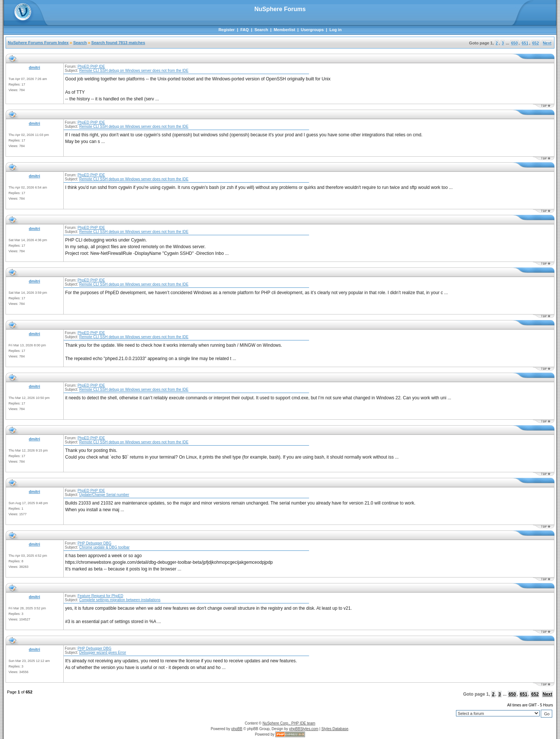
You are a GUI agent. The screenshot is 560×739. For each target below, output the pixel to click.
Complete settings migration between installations (120, 600)
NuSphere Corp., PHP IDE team (289, 723)
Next (547, 43)
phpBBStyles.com (304, 729)
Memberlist (284, 30)
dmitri (35, 67)
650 (514, 43)
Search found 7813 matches (118, 43)
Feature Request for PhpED (100, 596)
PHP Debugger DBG (94, 543)
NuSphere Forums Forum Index (38, 43)
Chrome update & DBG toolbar (104, 547)
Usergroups (312, 30)
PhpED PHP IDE (91, 66)
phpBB (237, 729)
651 (525, 43)
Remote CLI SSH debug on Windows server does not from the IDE (134, 71)
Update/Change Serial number (104, 495)
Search (261, 30)
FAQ (244, 30)
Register (227, 30)
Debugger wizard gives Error (103, 653)
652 (536, 43)
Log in (336, 30)
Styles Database (335, 729)
